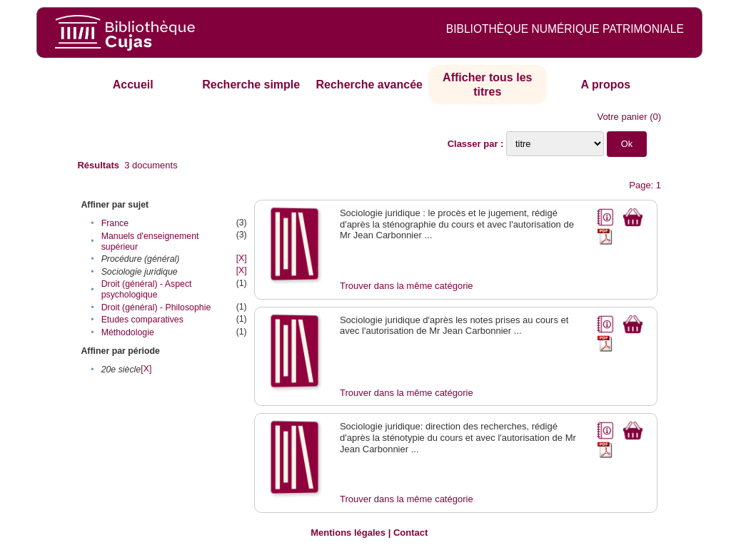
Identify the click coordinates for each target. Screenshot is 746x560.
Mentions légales (348, 533)
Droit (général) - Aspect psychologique (147, 289)
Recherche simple (251, 85)
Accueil (133, 85)
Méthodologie (128, 332)
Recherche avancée (369, 85)
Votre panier (622, 117)
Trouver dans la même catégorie (407, 286)
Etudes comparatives (142, 320)
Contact (410, 533)
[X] (242, 258)
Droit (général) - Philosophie (156, 307)
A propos (605, 85)
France (115, 223)
